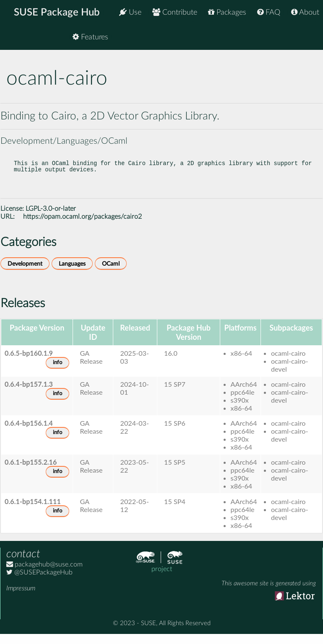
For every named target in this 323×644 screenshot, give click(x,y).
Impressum (21, 597)
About (305, 12)
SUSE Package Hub (57, 13)
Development (25, 272)
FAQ (269, 12)
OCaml (111, 272)
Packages (227, 12)
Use (130, 12)
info (57, 371)
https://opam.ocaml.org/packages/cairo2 (82, 225)
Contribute (175, 12)
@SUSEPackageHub (39, 581)
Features (301, 38)
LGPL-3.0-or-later (51, 217)
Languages (72, 272)
